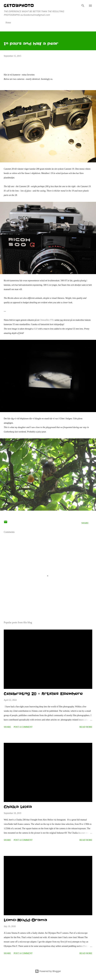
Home (8, 23)
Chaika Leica (18, 807)
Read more (86, 727)
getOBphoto (19, 6)
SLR (36, 329)
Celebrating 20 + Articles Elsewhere (43, 694)
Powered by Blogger (48, 971)
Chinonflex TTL (47, 320)
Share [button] (85, 523)
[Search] (83, 6)
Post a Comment (23, 727)
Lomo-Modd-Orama (25, 920)
